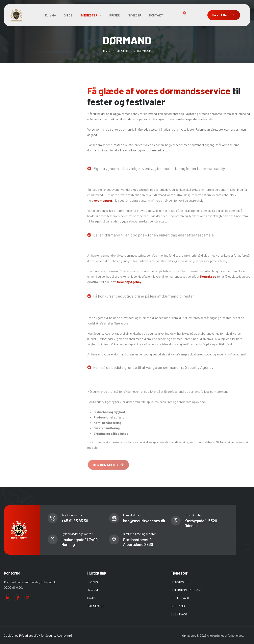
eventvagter (103, 229)
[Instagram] (28, 598)
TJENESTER (91, 15)
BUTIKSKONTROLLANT (186, 590)
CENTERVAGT (180, 598)
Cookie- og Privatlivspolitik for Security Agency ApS (38, 635)
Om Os (91, 598)
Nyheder (93, 582)
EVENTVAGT (179, 614)
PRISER (115, 15)
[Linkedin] (8, 598)
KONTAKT (156, 15)
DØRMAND (178, 606)
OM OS (68, 15)
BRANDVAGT (179, 582)
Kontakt (93, 590)
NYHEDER (135, 15)
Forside (50, 15)
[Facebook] (18, 598)
